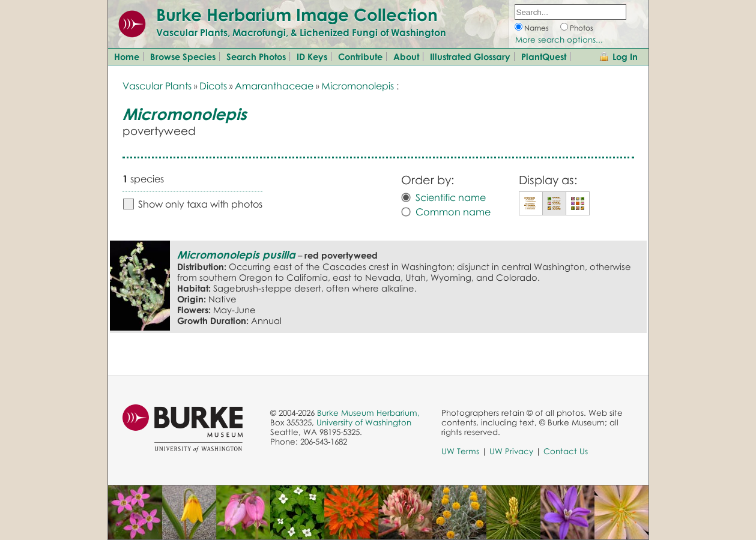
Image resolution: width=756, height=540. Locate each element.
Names (537, 28)
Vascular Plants (157, 86)
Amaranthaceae (274, 86)
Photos (582, 28)
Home (127, 56)
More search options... (559, 40)
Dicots (213, 86)
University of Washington (364, 422)
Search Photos (256, 56)
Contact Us (566, 451)
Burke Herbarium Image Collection (297, 14)
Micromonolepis (358, 86)
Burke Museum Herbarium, (368, 413)
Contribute (360, 56)
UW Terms (460, 451)
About (406, 56)
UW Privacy (511, 451)
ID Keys (312, 56)
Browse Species (183, 56)
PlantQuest (544, 56)
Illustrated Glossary (470, 56)
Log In (625, 56)
